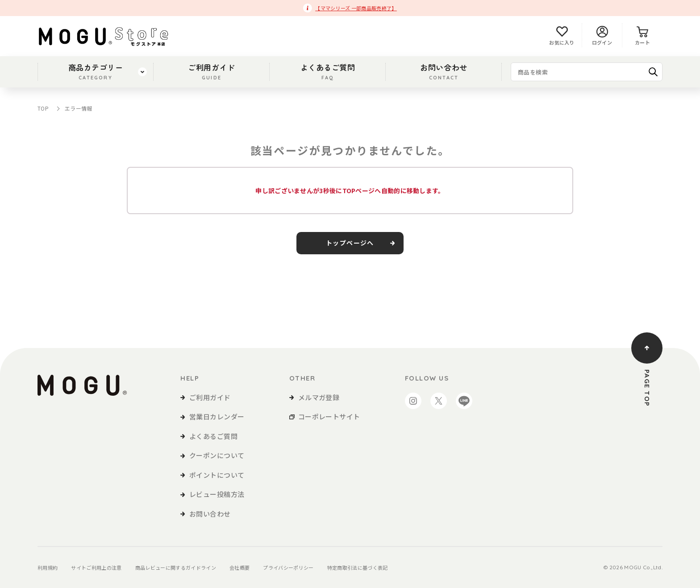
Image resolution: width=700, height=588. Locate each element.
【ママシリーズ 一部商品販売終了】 (356, 8)
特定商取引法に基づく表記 (358, 567)
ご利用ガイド (211, 71)
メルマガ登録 (319, 397)
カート (642, 36)
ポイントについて (217, 475)
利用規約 (48, 567)
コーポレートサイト (329, 416)
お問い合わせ (444, 71)
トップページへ (350, 243)
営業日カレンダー (217, 416)
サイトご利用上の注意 (96, 567)
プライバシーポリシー (288, 567)
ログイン (602, 36)
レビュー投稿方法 (217, 494)
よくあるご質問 (328, 71)
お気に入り (562, 36)
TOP (43, 108)
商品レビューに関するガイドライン (176, 567)
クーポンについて (217, 455)
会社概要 (240, 567)
